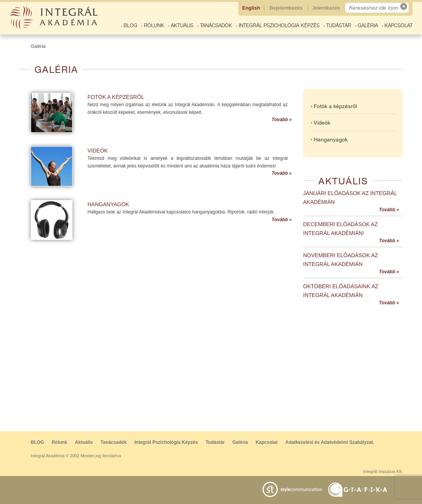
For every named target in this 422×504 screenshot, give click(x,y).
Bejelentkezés (287, 8)
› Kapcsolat (397, 25)
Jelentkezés (327, 8)
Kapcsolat (266, 442)
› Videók (321, 123)
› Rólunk (153, 25)
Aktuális (84, 442)
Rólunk (60, 442)
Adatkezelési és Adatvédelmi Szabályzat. (330, 442)
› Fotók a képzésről (334, 106)
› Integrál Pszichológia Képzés (278, 25)
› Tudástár (337, 25)
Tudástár (215, 442)
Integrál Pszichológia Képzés (166, 442)
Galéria (38, 46)
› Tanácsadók (215, 25)
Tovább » (282, 120)
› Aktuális (181, 25)
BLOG (37, 442)
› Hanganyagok (329, 140)
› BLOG (129, 25)
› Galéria (366, 25)
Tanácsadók (114, 442)
